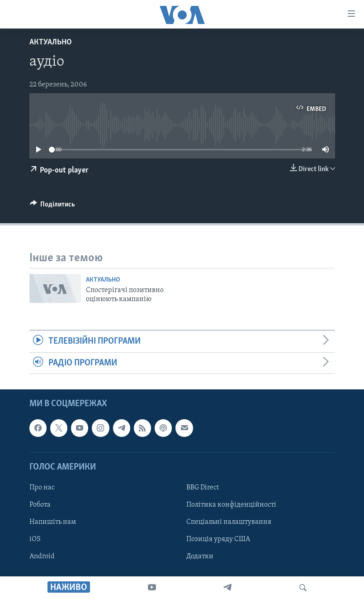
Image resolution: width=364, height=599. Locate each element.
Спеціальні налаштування (229, 522)
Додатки (200, 556)
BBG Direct (203, 488)
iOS (35, 539)
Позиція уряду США (218, 539)
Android (42, 556)
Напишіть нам (53, 522)
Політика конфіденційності (231, 505)
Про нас (42, 488)
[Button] (53, 206)
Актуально (51, 42)
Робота (40, 505)
